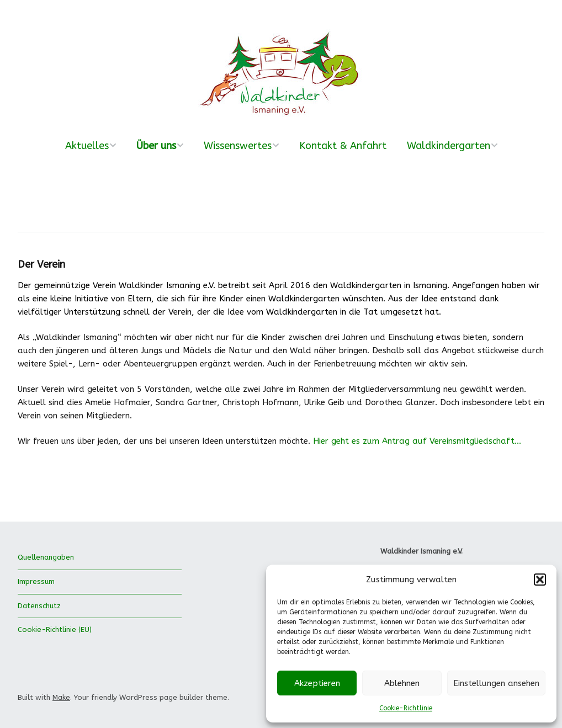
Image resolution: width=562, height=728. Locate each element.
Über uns (156, 146)
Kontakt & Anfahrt (343, 146)
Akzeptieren (317, 683)
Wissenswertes (238, 146)
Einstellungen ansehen (496, 683)
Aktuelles (87, 146)
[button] (540, 580)
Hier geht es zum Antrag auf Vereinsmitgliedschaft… (417, 441)
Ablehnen (402, 683)
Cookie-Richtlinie (406, 708)
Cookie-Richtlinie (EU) (55, 629)
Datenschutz (39, 606)
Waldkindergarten (449, 146)
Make (61, 697)
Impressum (36, 581)
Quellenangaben (46, 557)
